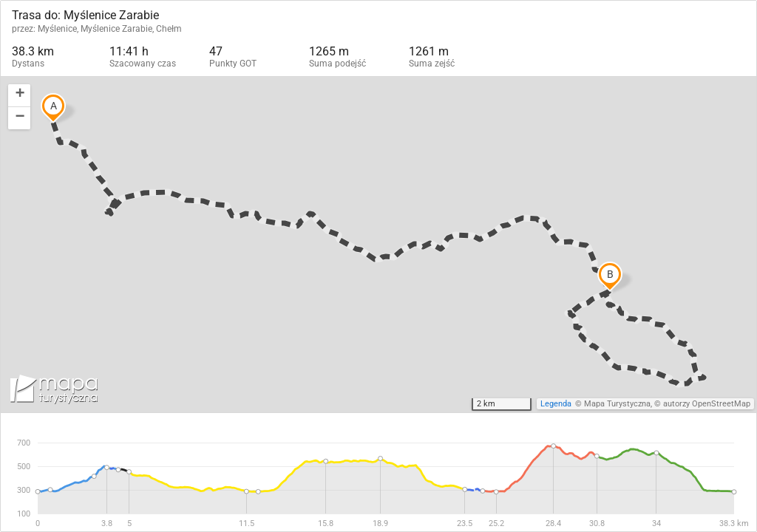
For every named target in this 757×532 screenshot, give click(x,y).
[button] (19, 96)
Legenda (556, 404)
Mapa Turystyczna (617, 404)
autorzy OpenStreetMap (707, 404)
